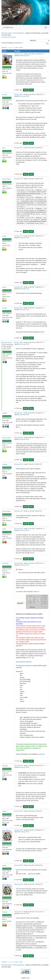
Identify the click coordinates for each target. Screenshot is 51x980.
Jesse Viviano (7, 179)
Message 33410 (18, 54)
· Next (21, 47)
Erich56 (5, 95)
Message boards (7, 33)
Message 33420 (18, 342)
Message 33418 (18, 287)
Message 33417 (18, 236)
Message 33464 (18, 884)
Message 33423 (18, 464)
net (38, 592)
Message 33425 (18, 529)
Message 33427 (18, 766)
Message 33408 (25, 767)
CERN (28, 978)
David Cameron (7, 343)
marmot (5, 54)
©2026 (25, 978)
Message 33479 (18, 912)
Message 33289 (25, 238)
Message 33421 (18, 413)
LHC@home (8, 27)
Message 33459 (18, 865)
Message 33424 (18, 511)
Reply (25, 90)
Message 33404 (25, 96)
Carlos (4, 236)
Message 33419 (18, 308)
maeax (4, 811)
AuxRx (4, 529)
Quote (31, 90)
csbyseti (5, 464)
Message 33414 (18, 94)
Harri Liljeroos (7, 830)
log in (21, 43)
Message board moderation (9, 37)
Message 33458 (18, 830)
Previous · (5, 47)
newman (5, 912)
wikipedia (42, 754)
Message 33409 (25, 56)
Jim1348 (5, 766)
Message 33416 (18, 179)
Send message (7, 67)
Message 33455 (18, 811)
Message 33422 (18, 438)
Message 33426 (18, 563)
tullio (4, 148)
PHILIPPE (5, 564)
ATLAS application (18, 33)
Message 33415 (18, 148)
